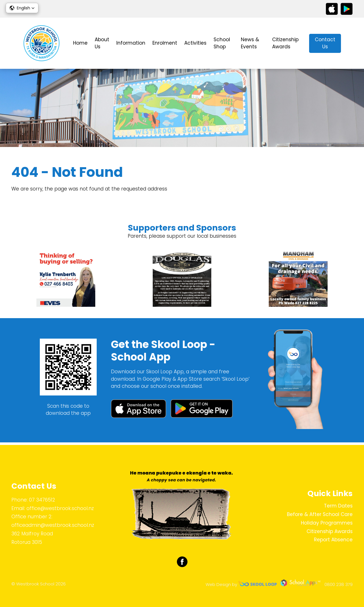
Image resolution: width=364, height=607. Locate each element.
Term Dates (338, 506)
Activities (195, 43)
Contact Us (325, 43)
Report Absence (333, 540)
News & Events (250, 43)
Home (80, 43)
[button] (22, 8)
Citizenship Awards (285, 43)
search (350, 43)
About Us (102, 43)
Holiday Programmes (327, 523)
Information (131, 43)
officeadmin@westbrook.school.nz (53, 525)
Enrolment (165, 43)
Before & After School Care (320, 514)
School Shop (222, 43)
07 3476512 (42, 500)
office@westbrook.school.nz (60, 508)
